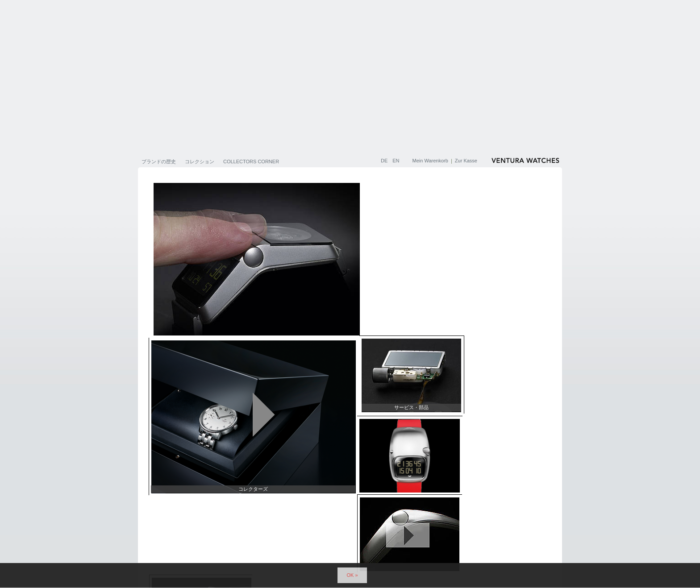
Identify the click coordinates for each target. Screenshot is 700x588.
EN (396, 161)
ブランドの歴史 (159, 161)
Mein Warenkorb (430, 161)
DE (385, 161)
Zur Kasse (466, 161)
